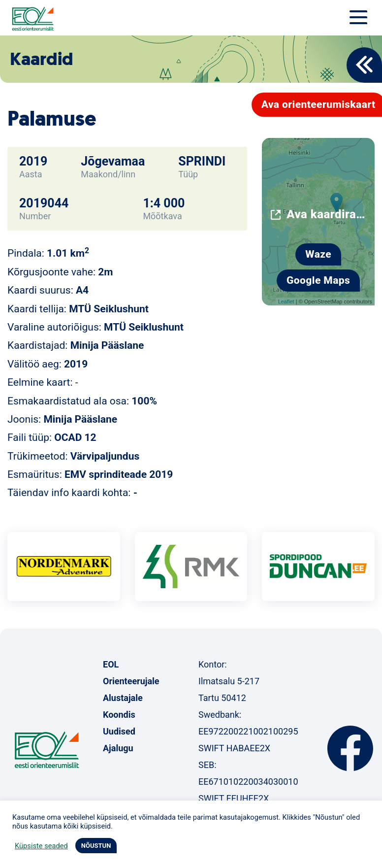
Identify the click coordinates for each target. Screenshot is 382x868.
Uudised (119, 731)
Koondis (119, 715)
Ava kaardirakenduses (327, 214)
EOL (111, 664)
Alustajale (123, 698)
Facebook (350, 748)
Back (364, 65)
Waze (318, 254)
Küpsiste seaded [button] (41, 846)
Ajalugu (118, 748)
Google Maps (318, 280)
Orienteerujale (131, 681)
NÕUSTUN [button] (96, 846)
